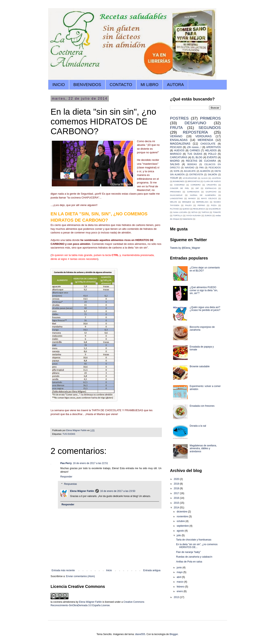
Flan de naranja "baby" (188, 552)
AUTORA (175, 85)
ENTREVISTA (196, 174)
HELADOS (211, 150)
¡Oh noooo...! (194, 147)
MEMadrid (187, 202)
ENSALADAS (179, 140)
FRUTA (176, 128)
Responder (66, 477)
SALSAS (175, 164)
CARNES (195, 150)
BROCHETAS (194, 181)
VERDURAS (204, 136)
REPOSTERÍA (195, 132)
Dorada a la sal (198, 426)
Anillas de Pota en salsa (189, 562)
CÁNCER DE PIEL (180, 188)
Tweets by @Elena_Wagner (185, 248)
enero (180, 591)
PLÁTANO (174, 209)
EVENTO (212, 157)
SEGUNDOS (210, 128)
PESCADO (176, 147)
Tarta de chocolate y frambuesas (194, 540)
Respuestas (70, 484)
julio (179, 535)
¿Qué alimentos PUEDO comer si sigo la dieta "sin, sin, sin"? (204, 290)
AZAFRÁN (216, 178)
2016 (177, 498)
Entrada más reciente (63, 570)
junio (180, 568)
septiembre (183, 526)
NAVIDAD (190, 168)
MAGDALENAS (180, 144)
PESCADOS (215, 168)
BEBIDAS (192, 164)
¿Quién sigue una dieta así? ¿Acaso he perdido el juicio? (205, 309)
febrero (181, 587)
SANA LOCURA (180, 212)
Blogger (174, 634)
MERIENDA (205, 140)
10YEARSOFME (190, 178)
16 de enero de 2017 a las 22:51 (90, 463)
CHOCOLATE (208, 144)
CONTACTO (121, 85)
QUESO (186, 209)
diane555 (140, 634)
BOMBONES (179, 181)
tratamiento (187, 219)
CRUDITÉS (212, 185)
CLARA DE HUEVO (212, 181)
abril (179, 577)
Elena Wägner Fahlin (82, 491)
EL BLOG (197, 157)
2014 (177, 508)
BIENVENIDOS (87, 85)
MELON (173, 202)
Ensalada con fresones (202, 406)
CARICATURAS (179, 157)
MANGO (192, 198)
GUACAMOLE (176, 195)
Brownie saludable (200, 366)
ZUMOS (208, 215)
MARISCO (176, 154)
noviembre (183, 517)
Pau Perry (66, 463)
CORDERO (196, 185)
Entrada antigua (152, 570)
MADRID (175, 161)
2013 (177, 597)
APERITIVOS (213, 147)
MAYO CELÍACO (209, 198)
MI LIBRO (149, 85)
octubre (181, 521)
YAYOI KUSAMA (194, 215)
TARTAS (205, 212)
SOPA (176, 171)
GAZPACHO (211, 192)
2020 (177, 479)
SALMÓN (212, 174)
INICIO (59, 85)
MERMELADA (202, 202)
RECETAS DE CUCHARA (201, 161)
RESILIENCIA (199, 209)
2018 (177, 488)
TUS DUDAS (69, 434)
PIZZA (214, 205)
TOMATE (217, 212)
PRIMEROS (210, 118)
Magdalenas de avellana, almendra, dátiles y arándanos (203, 448)
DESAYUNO (195, 123)
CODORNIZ (179, 185)
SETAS (194, 212)
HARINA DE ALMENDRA (203, 195)
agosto (181, 531)
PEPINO (201, 205)
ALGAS (204, 178)
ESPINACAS (211, 188)
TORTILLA (178, 215)
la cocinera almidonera (63, 602)
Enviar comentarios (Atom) (80, 576)
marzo (180, 582)
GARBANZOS (193, 192)
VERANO (176, 136)
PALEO (188, 205)
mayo (180, 572)
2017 (177, 493)
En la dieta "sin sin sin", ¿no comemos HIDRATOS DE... (197, 546)
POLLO (212, 154)
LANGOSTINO (176, 198)
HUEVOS (179, 150)
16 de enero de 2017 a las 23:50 (118, 491)
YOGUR (174, 178)
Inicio (109, 570)
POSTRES (179, 118)
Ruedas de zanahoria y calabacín (194, 557)
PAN (201, 168)
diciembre (182, 512)
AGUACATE (190, 171)
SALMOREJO (215, 209)
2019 (177, 484)
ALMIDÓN (205, 171)
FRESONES (175, 192)
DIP (197, 188)
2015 (177, 503)
